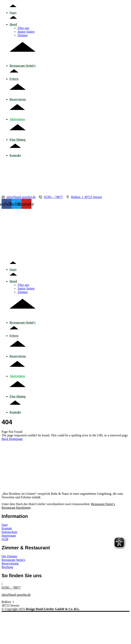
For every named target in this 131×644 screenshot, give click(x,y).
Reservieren (18, 98)
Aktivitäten (17, 117)
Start (13, 11)
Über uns (23, 28)
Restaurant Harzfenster (16, 508)
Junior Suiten (26, 32)
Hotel (13, 23)
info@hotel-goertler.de (16, 595)
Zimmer (23, 35)
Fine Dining (18, 138)
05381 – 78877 (11, 588)
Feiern (14, 77)
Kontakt (15, 154)
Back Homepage (12, 439)
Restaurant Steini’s (23, 64)
